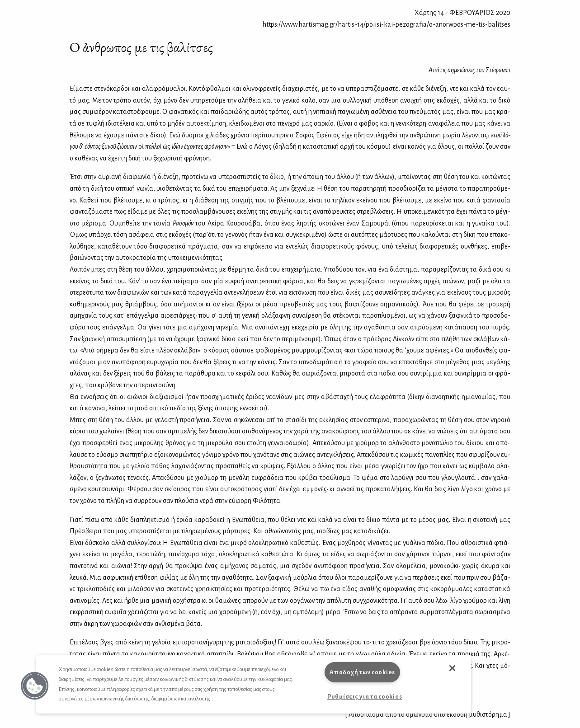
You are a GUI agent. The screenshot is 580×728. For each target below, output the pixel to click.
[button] (35, 686)
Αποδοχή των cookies (362, 672)
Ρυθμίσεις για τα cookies (365, 697)
